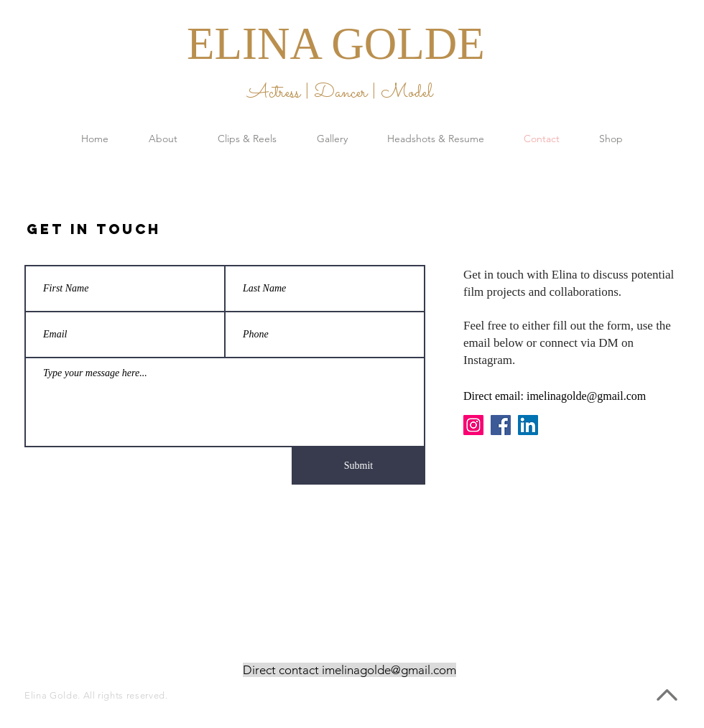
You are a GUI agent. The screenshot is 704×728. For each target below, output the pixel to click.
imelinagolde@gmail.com (586, 396)
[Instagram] (473, 425)
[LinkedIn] (528, 425)
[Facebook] (501, 425)
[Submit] (358, 466)
